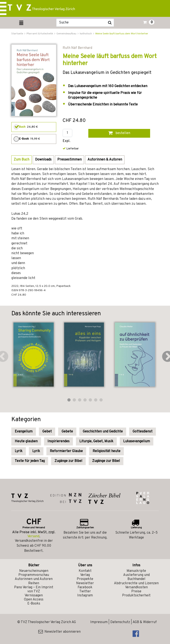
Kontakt (85, 571)
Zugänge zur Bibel (68, 461)
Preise (136, 591)
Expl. (67, 141)
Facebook (85, 587)
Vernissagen (34, 596)
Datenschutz (120, 622)
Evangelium (24, 432)
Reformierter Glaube (66, 451)
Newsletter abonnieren (59, 632)
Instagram (85, 596)
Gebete (67, 432)
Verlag (85, 575)
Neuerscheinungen (34, 571)
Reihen (34, 583)
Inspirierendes (58, 441)
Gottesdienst (143, 432)
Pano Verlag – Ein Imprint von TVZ (34, 589)
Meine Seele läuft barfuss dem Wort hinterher (122, 34)
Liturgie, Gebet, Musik (96, 441)
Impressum (99, 622)
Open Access (34, 600)
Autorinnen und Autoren (34, 579)
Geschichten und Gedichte (103, 432)
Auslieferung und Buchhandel (136, 577)
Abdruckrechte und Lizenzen (136, 583)
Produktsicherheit (136, 596)
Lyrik (19, 451)
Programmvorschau (34, 575)
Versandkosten (136, 587)
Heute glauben (26, 441)
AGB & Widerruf (145, 622)
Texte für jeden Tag (30, 461)
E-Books (34, 604)
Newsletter (85, 583)
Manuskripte (136, 571)
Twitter (85, 591)
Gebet (47, 432)
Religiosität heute (106, 451)
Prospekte (85, 579)
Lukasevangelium (137, 441)
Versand (33, 536)
